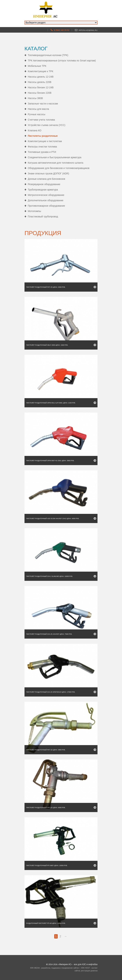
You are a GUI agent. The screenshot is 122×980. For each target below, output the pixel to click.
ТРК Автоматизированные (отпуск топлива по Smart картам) (62, 61)
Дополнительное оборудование (46, 200)
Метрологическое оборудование (46, 195)
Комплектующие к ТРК (41, 71)
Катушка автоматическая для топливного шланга (56, 163)
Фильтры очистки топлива (42, 147)
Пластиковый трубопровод (43, 217)
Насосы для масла (38, 109)
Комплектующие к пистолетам (45, 141)
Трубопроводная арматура (43, 190)
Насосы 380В (35, 98)
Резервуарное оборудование (44, 184)
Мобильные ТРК (37, 66)
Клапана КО (35, 130)
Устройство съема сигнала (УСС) (47, 125)
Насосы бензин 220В (40, 93)
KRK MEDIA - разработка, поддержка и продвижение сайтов (54, 968)
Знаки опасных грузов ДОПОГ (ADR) (48, 173)
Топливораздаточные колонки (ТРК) (48, 55)
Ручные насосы (37, 114)
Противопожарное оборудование (46, 206)
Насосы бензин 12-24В (41, 87)
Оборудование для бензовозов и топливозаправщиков (59, 168)
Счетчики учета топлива (41, 120)
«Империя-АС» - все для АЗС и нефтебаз (78, 964)
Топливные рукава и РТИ (42, 152)
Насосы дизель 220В (40, 82)
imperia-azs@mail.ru (88, 30)
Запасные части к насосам (43, 104)
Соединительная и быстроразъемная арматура (55, 157)
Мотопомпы (34, 211)
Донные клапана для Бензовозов (46, 179)
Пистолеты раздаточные (43, 136)
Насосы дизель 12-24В (41, 77)
